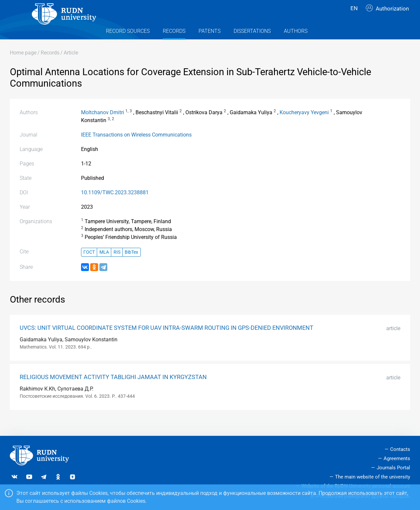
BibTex (131, 265)
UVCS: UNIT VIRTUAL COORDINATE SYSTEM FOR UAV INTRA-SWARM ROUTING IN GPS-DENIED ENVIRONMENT (167, 341)
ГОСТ (89, 265)
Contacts (400, 450)
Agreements (397, 459)
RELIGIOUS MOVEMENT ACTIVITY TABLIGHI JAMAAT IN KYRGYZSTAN (113, 390)
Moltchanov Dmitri (103, 126)
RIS (117, 265)
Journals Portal (393, 468)
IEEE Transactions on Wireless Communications (136, 148)
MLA (104, 265)
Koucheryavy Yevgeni (304, 126)
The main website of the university (373, 477)
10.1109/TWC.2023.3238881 (115, 206)
